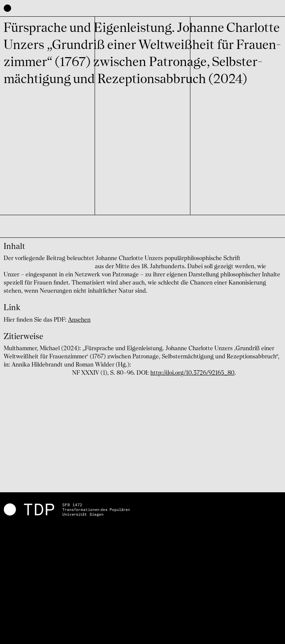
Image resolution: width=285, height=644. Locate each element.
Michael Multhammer (34, 230)
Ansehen (79, 320)
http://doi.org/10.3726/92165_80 (192, 373)
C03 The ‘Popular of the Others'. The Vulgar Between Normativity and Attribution (136, 153)
